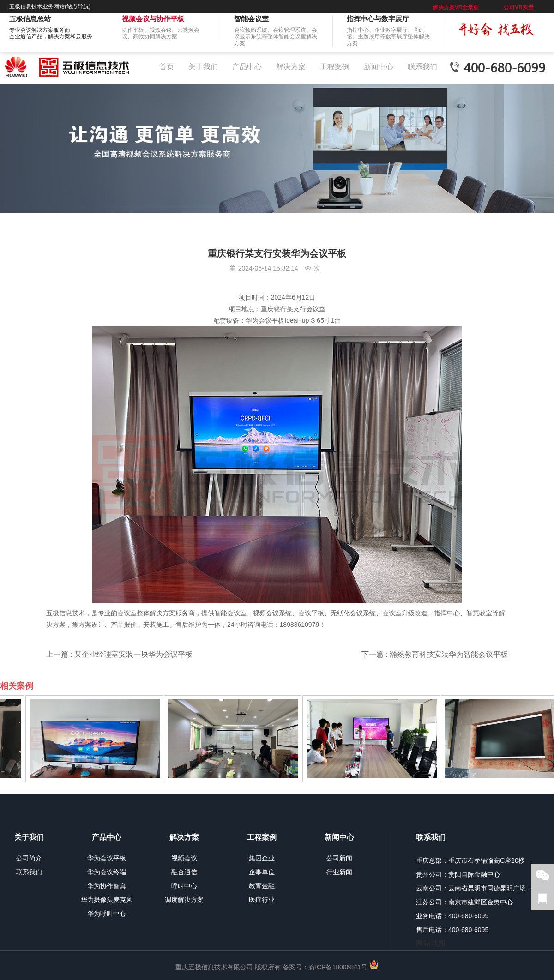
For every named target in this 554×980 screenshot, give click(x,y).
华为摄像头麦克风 (107, 900)
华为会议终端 (107, 872)
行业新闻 (339, 872)
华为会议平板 (107, 858)
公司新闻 (339, 858)
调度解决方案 (184, 900)
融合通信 (184, 872)
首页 (167, 67)
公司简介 (29, 858)
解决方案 (291, 67)
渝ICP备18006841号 (338, 967)
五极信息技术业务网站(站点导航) (50, 6)
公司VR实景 (519, 7)
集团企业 (262, 858)
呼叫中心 (184, 886)
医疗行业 (262, 900)
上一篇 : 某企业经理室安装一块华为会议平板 (119, 654)
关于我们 (203, 67)
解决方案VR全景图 (456, 7)
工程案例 (335, 67)
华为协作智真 (107, 886)
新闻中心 (379, 67)
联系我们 (422, 67)
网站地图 (431, 943)
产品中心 (247, 67)
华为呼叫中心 (107, 914)
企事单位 (262, 872)
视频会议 (184, 858)
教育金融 (262, 886)
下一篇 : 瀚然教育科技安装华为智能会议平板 (435, 654)
